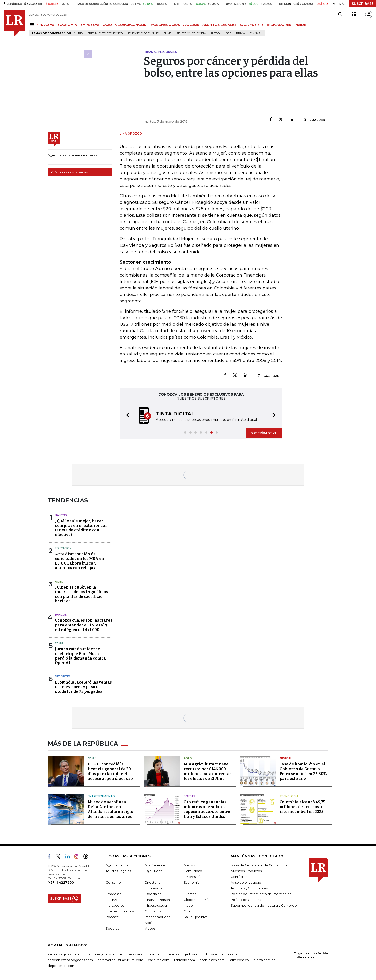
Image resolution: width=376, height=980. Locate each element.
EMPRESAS (90, 25)
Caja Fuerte (154, 871)
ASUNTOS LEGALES (219, 25)
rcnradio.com (185, 960)
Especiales (153, 894)
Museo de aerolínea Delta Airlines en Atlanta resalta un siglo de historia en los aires (111, 809)
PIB (80, 33)
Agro (59, 582)
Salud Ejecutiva (196, 917)
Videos (150, 928)
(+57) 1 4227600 (61, 882)
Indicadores (115, 905)
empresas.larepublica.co (139, 954)
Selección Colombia (191, 33)
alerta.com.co (265, 960)
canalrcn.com (159, 960)
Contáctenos (241, 877)
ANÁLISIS (191, 25)
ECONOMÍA (67, 25)
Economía (192, 882)
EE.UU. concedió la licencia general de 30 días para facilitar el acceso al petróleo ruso (110, 771)
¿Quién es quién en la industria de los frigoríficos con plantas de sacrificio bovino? (81, 594)
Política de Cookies (246, 900)
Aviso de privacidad (246, 882)
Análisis (189, 865)
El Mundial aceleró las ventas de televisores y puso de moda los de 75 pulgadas (83, 687)
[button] (126, 416)
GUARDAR (314, 120)
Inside (188, 905)
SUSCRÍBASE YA (264, 433)
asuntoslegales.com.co (66, 954)
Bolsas (189, 796)
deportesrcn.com (62, 966)
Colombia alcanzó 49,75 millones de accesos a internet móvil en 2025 (303, 807)
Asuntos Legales (118, 871)
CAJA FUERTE (252, 25)
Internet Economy (120, 911)
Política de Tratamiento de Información (261, 894)
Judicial (286, 758)
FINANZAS (45, 25)
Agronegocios (117, 865)
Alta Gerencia (155, 865)
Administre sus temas (69, 172)
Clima (168, 33)
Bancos (61, 515)
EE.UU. (59, 643)
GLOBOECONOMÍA (131, 25)
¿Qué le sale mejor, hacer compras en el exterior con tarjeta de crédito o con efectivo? (81, 528)
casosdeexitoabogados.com (70, 960)
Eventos (190, 894)
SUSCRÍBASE (363, 4)
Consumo (113, 882)
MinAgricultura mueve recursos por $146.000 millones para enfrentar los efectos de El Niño (208, 771)
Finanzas (112, 900)
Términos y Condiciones (249, 888)
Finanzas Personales (160, 900)
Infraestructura (156, 905)
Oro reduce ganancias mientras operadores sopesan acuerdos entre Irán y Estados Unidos (207, 809)
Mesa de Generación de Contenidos (259, 865)
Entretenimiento (101, 796)
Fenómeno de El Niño (143, 33)
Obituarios (153, 911)
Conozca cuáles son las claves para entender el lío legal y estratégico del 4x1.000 (84, 625)
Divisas (255, 33)
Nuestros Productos (246, 871)
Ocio (188, 911)
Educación (63, 548)
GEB (229, 33)
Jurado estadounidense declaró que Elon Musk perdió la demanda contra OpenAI (80, 656)
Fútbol (216, 33)
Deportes (63, 676)
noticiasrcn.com (212, 960)
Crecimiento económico (105, 33)
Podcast (112, 917)
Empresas (113, 894)
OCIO (107, 25)
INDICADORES (279, 25)
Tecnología (289, 796)
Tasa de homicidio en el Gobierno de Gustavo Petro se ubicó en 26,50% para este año (303, 771)
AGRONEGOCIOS (165, 25)
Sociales (112, 928)
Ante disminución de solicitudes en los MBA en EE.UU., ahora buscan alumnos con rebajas (79, 561)
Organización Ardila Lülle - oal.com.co (311, 955)
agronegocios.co (102, 954)
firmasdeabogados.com (182, 954)
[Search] (340, 14)
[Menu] (33, 25)
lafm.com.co (239, 960)
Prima (241, 33)
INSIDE (300, 25)
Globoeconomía (197, 900)
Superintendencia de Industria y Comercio (264, 905)
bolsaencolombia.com (224, 954)
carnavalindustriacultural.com (120, 960)
